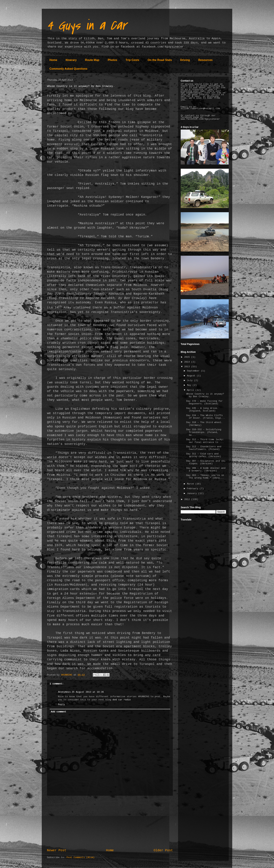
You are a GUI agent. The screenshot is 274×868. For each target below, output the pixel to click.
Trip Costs (132, 60)
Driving (185, 60)
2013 (188, 367)
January (193, 494)
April (191, 390)
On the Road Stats (160, 60)
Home (53, 60)
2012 (188, 499)
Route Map (92, 60)
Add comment (59, 712)
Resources (206, 60)
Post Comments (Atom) (81, 858)
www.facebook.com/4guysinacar (200, 119)
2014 (188, 362)
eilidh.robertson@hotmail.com (200, 109)
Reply (62, 705)
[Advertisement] (110, 822)
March (191, 484)
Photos (112, 60)
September (194, 371)
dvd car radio (122, 700)
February (193, 489)
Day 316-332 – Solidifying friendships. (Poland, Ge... (204, 432)
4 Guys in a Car (87, 25)
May (190, 385)
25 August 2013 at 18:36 (88, 692)
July (190, 381)
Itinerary (71, 60)
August (192, 376)
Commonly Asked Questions (68, 69)
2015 (188, 357)
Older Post (163, 851)
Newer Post (57, 851)
